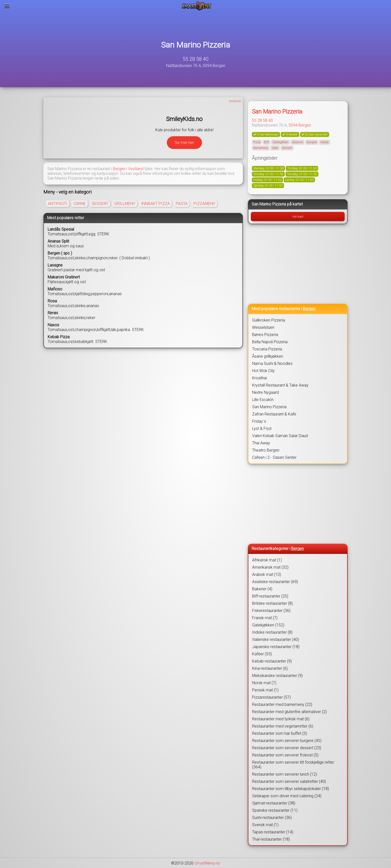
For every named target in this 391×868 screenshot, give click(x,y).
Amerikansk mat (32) (270, 567)
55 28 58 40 (196, 59)
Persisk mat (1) (265, 690)
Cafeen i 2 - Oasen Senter (274, 457)
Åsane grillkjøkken (268, 356)
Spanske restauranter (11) (275, 810)
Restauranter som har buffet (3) (280, 733)
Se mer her (184, 143)
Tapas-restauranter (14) (273, 832)
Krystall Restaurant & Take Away (280, 385)
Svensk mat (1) (265, 825)
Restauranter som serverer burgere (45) (287, 741)
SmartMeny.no (207, 863)
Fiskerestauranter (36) (271, 611)
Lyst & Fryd (262, 429)
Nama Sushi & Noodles (272, 364)
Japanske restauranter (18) (276, 647)
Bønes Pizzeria (265, 335)
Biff (266, 142)
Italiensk (297, 142)
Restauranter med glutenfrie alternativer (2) (289, 712)
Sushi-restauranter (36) (272, 818)
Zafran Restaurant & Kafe (274, 414)
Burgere (312, 142)
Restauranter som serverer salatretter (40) (289, 781)
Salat (275, 148)
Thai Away (261, 443)
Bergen (119, 169)
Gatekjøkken (280, 142)
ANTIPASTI (58, 204)
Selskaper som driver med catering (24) (287, 796)
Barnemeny (261, 148)
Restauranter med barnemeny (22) (282, 704)
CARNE (80, 204)
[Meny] (7, 6)
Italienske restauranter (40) (276, 639)
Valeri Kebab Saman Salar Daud (280, 436)
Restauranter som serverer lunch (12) (285, 774)
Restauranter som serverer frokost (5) (285, 755)
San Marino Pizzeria (196, 45)
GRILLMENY (125, 204)
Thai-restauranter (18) (271, 839)
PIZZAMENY (204, 204)
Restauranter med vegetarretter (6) (283, 726)
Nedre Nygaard (265, 392)
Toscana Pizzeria (267, 349)
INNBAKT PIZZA (155, 204)
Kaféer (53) (262, 654)
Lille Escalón (263, 400)
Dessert (287, 148)
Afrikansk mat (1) (267, 560)
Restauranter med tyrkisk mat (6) (281, 719)
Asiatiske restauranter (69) (275, 582)
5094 (293, 125)
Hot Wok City (263, 371)
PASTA (182, 204)
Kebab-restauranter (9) (272, 661)
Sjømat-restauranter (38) (274, 803)
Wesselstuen (263, 327)
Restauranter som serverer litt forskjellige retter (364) (293, 765)
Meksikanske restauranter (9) (277, 676)
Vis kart (298, 217)
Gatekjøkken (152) (268, 625)
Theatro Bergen (266, 450)
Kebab (325, 142)
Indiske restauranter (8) (272, 632)
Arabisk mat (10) (267, 574)
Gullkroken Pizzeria (269, 320)
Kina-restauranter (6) (270, 668)
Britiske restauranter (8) (272, 603)
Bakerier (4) (262, 589)
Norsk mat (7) (264, 683)
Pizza (257, 142)
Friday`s (259, 421)
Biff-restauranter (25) (270, 596)
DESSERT (100, 204)
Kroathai (259, 378)
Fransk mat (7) (265, 618)
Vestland (136, 169)
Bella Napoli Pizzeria (270, 342)
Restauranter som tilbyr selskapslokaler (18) (291, 789)
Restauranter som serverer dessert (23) (287, 748)
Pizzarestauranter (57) (271, 697)
